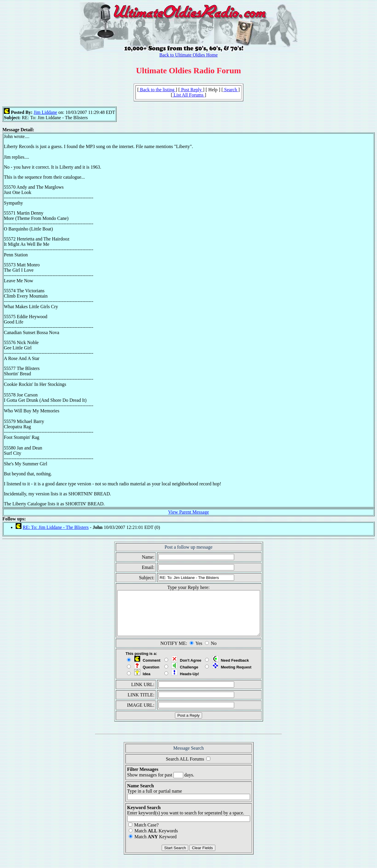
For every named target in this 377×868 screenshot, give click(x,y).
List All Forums (188, 95)
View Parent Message (189, 512)
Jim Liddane (45, 112)
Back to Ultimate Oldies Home (188, 55)
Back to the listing (157, 90)
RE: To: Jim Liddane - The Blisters (56, 527)
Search (231, 90)
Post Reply (191, 90)
